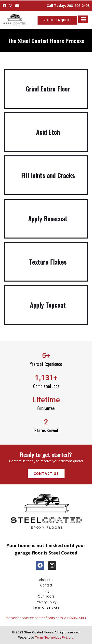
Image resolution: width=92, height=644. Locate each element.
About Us (46, 580)
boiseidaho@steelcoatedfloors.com (35, 618)
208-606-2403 (78, 6)
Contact (46, 585)
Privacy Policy (46, 602)
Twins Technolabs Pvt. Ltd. (55, 637)
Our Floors (46, 596)
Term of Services (46, 607)
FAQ (46, 591)
